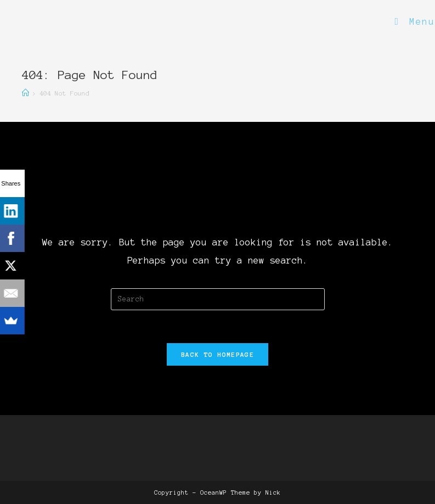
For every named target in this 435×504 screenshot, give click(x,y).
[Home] (26, 93)
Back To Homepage (218, 354)
